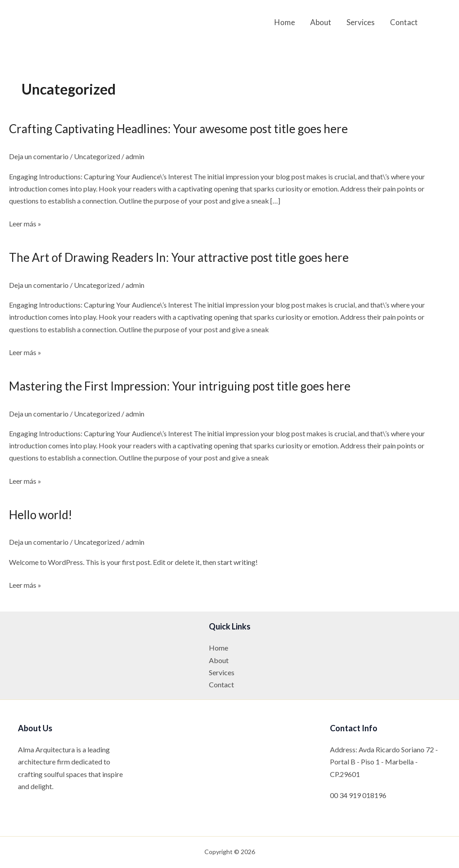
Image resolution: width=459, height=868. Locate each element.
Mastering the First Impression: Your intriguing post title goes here (180, 386)
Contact (404, 22)
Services (361, 22)
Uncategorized (97, 156)
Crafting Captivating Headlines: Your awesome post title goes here (178, 129)
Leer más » (25, 224)
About (321, 22)
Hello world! (41, 515)
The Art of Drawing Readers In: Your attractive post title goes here (179, 257)
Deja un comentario (39, 156)
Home (285, 22)
